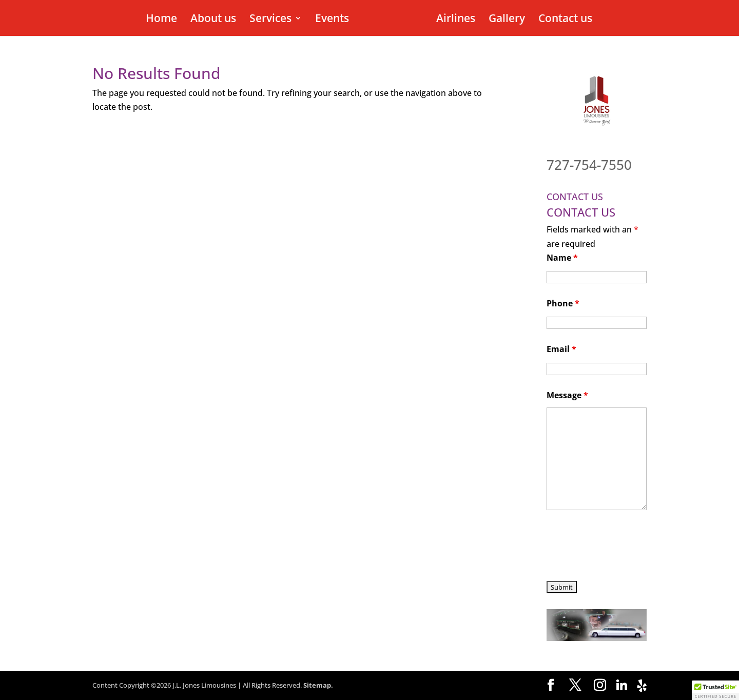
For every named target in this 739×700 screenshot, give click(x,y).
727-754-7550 (589, 165)
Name (562, 258)
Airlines (456, 20)
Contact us (565, 20)
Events (332, 20)
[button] (715, 690)
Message (567, 395)
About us (213, 20)
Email (561, 349)
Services (270, 20)
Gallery (507, 20)
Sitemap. (318, 685)
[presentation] (625, 547)
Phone (563, 303)
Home (161, 20)
